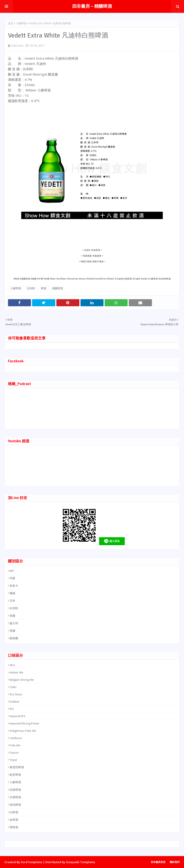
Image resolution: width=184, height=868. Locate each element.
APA (12, 665)
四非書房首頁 (158, 862)
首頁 (11, 23)
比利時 (31, 288)
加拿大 (14, 586)
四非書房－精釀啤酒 (92, 6)
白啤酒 (14, 812)
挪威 (12, 593)
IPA (12, 709)
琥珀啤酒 (15, 805)
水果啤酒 (15, 797)
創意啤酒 (15, 775)
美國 (12, 616)
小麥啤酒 (21, 23)
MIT (12, 571)
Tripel (13, 760)
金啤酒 (14, 820)
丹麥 (12, 578)
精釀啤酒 (57, 288)
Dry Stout (16, 694)
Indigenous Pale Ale (23, 731)
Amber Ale (16, 672)
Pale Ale (15, 745)
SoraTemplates (31, 862)
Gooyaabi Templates (80, 862)
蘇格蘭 (14, 638)
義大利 (14, 623)
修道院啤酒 (17, 767)
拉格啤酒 (15, 790)
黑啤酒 (14, 827)
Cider (13, 687)
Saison (14, 753)
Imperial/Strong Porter (24, 723)
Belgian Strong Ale (22, 680)
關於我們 (175, 862)
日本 (12, 601)
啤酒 (44, 288)
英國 (12, 631)
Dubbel (14, 702)
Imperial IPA (17, 716)
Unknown (17, 45)
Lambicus (16, 738)
